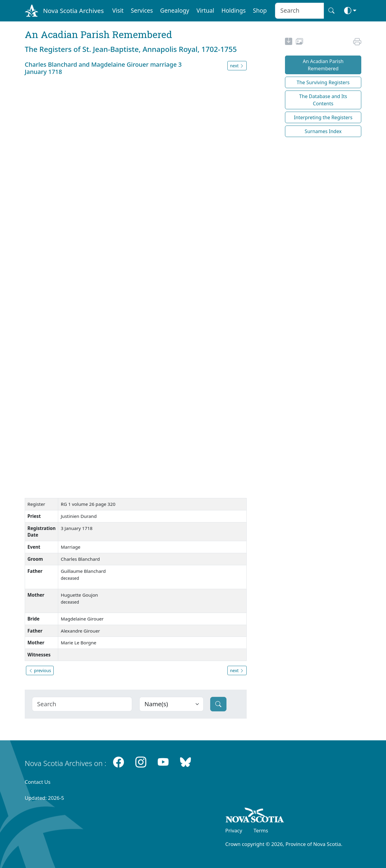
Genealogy (175, 10)
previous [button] (40, 670)
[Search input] (299, 11)
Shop (260, 10)
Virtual (205, 10)
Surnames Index (323, 131)
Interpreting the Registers (323, 117)
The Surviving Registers (323, 82)
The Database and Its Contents (323, 100)
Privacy (234, 830)
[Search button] (331, 11)
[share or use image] (299, 42)
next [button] (237, 66)
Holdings (233, 10)
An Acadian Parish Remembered (323, 65)
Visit (118, 10)
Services (142, 10)
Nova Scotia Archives (73, 11)
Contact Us (38, 782)
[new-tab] (289, 42)
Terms (261, 830)
